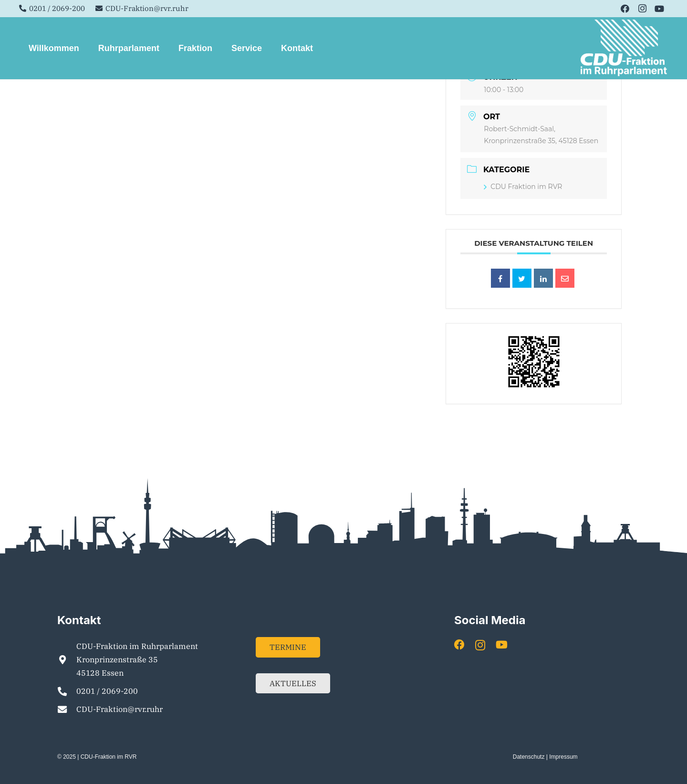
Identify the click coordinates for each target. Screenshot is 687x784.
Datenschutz (529, 757)
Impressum (563, 757)
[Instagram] (642, 9)
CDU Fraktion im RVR (523, 187)
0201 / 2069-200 (107, 691)
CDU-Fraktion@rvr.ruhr (120, 709)
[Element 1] (624, 48)
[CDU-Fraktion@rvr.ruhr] (67, 709)
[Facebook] (625, 9)
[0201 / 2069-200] (67, 691)
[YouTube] (659, 9)
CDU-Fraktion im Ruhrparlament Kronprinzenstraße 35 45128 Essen (137, 659)
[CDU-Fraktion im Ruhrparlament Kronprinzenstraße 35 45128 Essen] (67, 660)
